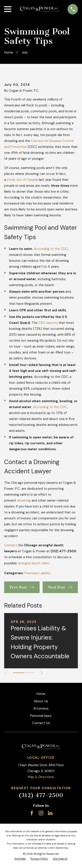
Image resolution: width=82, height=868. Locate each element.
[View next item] (42, 673)
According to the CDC (51, 249)
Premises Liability (38, 573)
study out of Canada (22, 180)
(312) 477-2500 (41, 795)
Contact (11, 545)
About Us (41, 701)
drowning (24, 500)
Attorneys (41, 708)
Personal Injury (41, 716)
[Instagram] (41, 813)
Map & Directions (41, 777)
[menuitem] (20, 859)
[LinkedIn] (50, 813)
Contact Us (41, 723)
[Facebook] (32, 813)
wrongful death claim (33, 563)
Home (41, 694)
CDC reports (48, 323)
